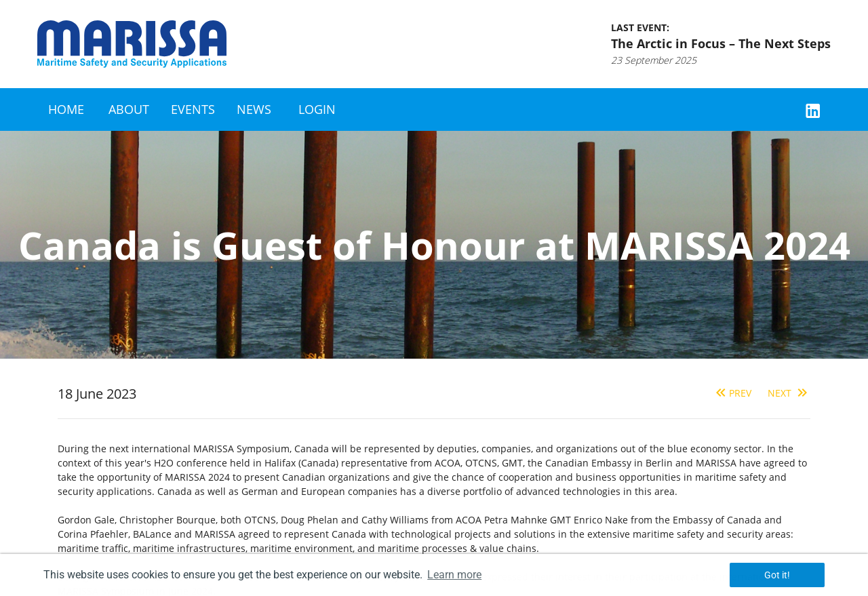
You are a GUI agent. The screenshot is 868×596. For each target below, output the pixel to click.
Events (193, 109)
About (129, 109)
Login (317, 109)
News (254, 109)
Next (789, 393)
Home (66, 109)
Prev (732, 393)
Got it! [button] (777, 575)
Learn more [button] (454, 575)
